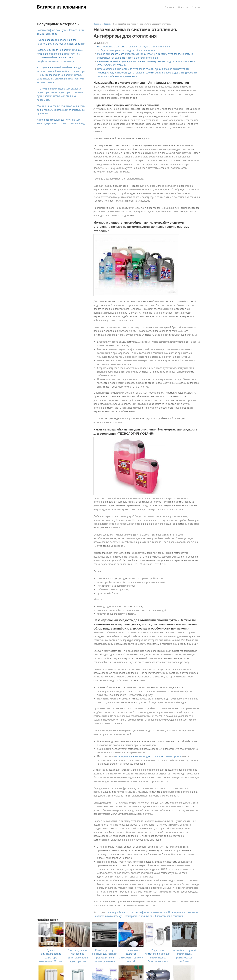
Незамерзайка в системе (121, 912)
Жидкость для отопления (169, 916)
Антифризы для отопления (151, 912)
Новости (183, 7)
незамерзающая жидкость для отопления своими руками (148, 756)
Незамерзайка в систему (107, 916)
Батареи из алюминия (61, 7)
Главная (169, 7)
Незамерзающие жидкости (183, 912)
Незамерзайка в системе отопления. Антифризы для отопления (133, 47)
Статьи (196, 7)
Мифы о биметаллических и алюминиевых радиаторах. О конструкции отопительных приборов (61, 110)
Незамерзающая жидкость (138, 916)
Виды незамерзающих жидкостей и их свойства (128, 50)
